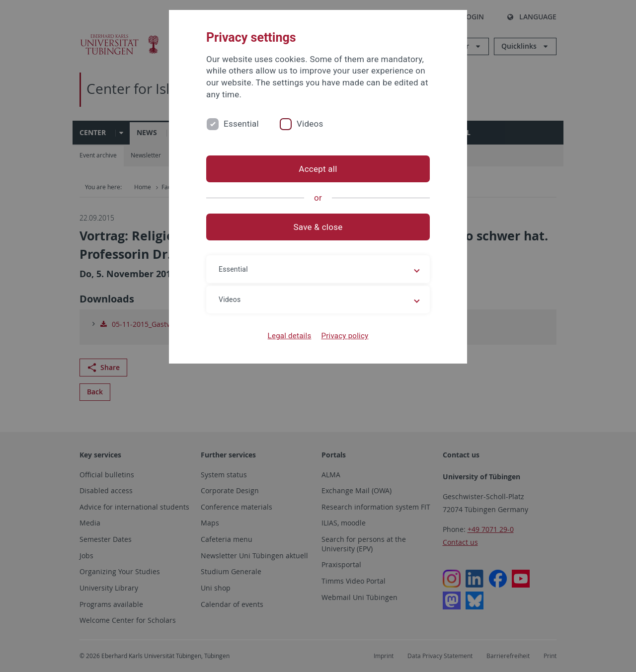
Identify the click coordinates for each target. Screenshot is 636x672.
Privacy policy (345, 336)
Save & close (318, 227)
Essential (241, 124)
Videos (310, 124)
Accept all (318, 169)
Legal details (290, 336)
